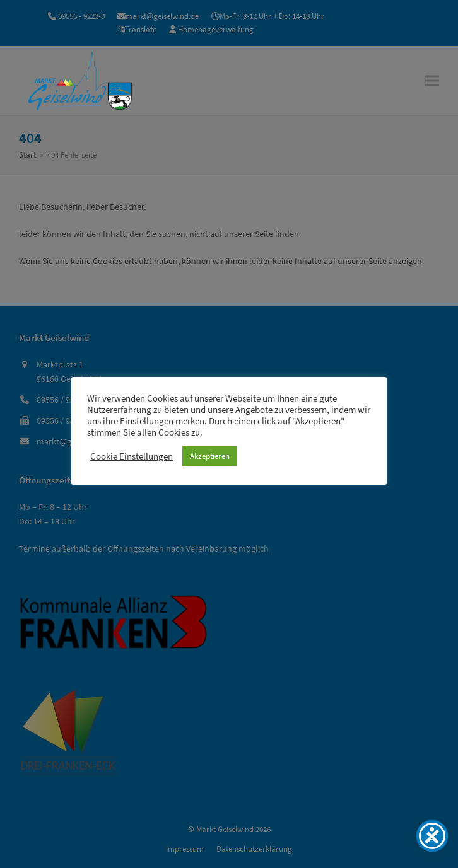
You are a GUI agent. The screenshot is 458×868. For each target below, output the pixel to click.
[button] (432, 80)
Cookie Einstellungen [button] (132, 456)
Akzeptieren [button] (210, 456)
